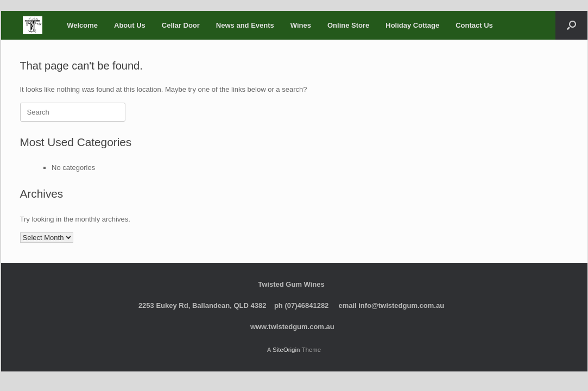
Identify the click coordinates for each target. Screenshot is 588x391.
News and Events (245, 25)
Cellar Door (181, 25)
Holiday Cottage (412, 25)
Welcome (82, 25)
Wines (301, 25)
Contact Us (474, 25)
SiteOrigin (286, 350)
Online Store (348, 25)
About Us (130, 25)
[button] (571, 25)
